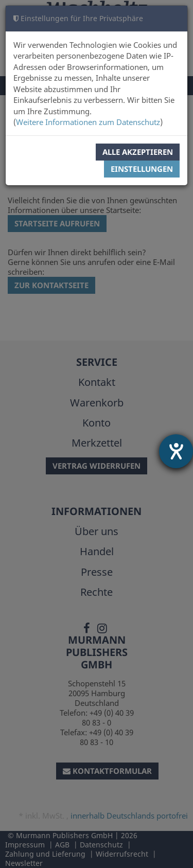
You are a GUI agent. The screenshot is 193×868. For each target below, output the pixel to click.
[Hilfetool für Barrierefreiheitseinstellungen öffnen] (176, 451)
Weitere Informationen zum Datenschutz (88, 122)
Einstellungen (142, 169)
